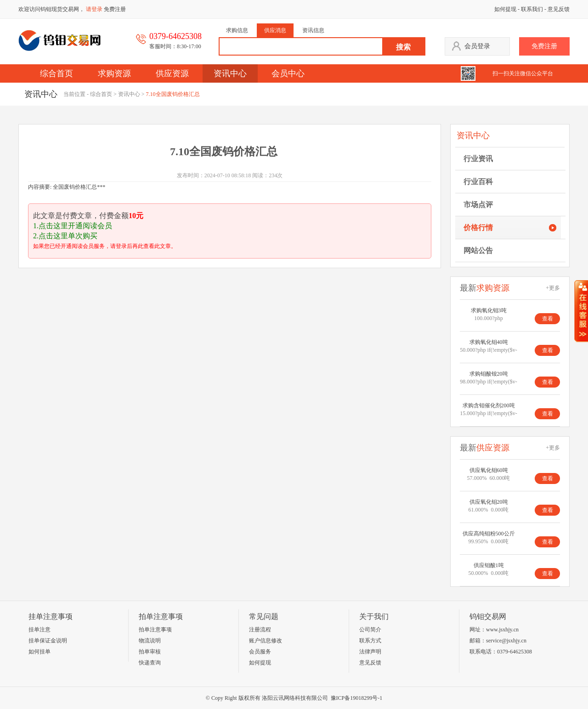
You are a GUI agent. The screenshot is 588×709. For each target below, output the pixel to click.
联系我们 (532, 9)
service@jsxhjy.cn (506, 641)
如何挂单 (40, 652)
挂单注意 (40, 630)
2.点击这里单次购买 (65, 236)
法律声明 (370, 652)
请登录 (94, 9)
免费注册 (115, 9)
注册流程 (260, 630)
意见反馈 (559, 9)
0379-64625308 (514, 652)
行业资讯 (478, 159)
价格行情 (478, 228)
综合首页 (57, 73)
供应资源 (172, 73)
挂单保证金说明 (48, 641)
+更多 (553, 288)
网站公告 (478, 250)
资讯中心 (230, 73)
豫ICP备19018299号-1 (357, 698)
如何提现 (505, 9)
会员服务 (260, 652)
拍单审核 (150, 652)
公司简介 (370, 630)
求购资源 (114, 73)
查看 (548, 319)
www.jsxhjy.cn (502, 630)
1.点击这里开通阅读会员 (73, 226)
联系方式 (370, 641)
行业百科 (478, 182)
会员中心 (288, 73)
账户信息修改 (266, 641)
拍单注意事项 (155, 630)
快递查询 (150, 663)
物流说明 (150, 641)
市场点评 (478, 205)
